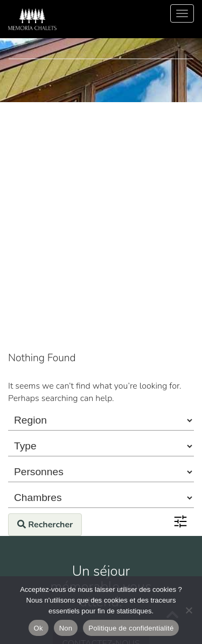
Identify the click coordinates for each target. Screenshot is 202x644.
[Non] (189, 610)
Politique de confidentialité (131, 628)
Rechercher (45, 525)
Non (66, 628)
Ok (39, 628)
